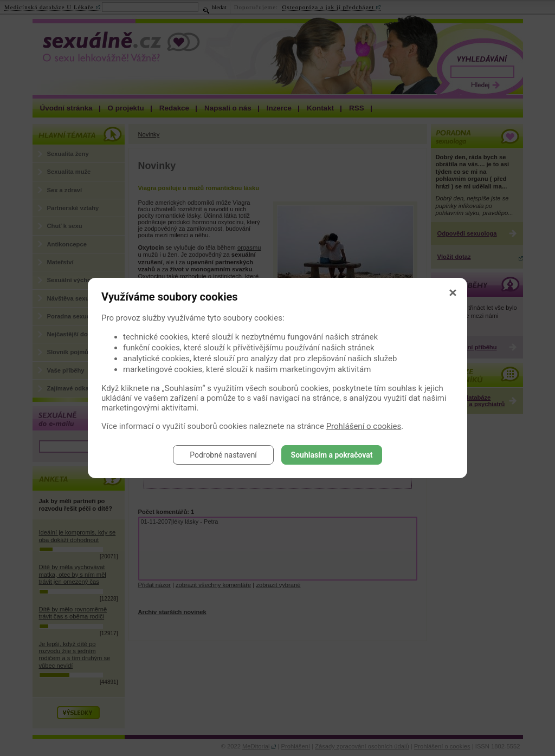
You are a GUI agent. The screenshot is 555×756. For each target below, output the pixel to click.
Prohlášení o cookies (364, 426)
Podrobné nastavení (223, 455)
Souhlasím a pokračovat (332, 455)
